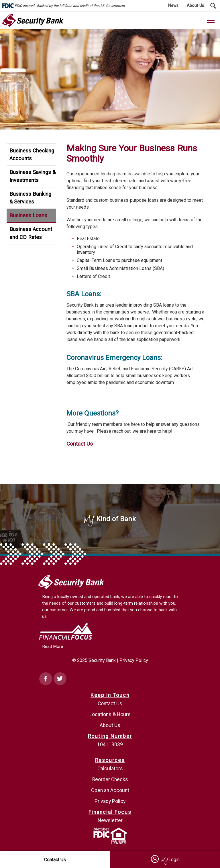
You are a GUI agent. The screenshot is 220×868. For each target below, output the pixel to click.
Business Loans (28, 215)
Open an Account (110, 790)
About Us (110, 725)
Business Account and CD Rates (31, 233)
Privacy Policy (134, 660)
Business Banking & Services (30, 198)
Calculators (110, 769)
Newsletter (110, 820)
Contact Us (80, 444)
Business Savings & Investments (33, 176)
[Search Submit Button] (213, 6)
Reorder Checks (110, 779)
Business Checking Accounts (32, 155)
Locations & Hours (110, 714)
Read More (53, 646)
